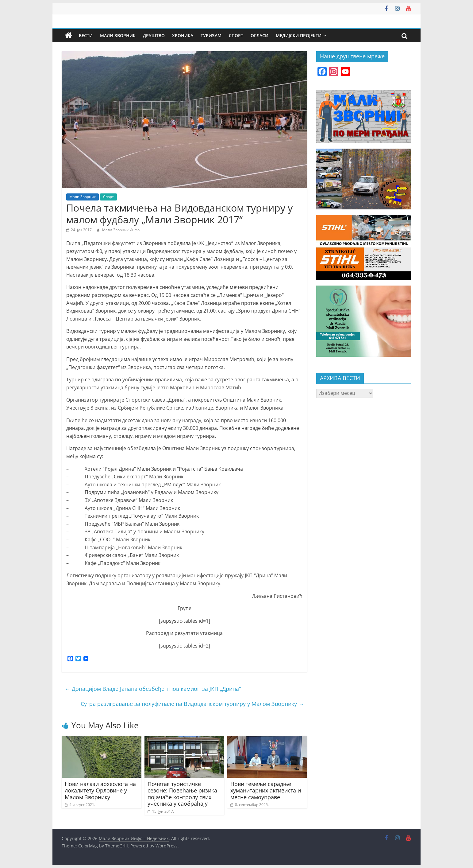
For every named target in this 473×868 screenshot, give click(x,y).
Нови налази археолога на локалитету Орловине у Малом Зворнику (100, 790)
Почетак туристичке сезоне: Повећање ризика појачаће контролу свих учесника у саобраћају (182, 794)
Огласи (260, 35)
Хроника (183, 35)
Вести (86, 35)
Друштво (154, 35)
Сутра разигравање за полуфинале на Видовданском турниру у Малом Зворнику (192, 704)
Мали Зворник (118, 35)
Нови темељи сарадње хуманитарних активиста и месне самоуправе (266, 790)
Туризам (211, 35)
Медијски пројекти (299, 35)
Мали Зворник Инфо (121, 230)
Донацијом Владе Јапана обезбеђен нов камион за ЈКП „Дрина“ (153, 689)
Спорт (236, 35)
